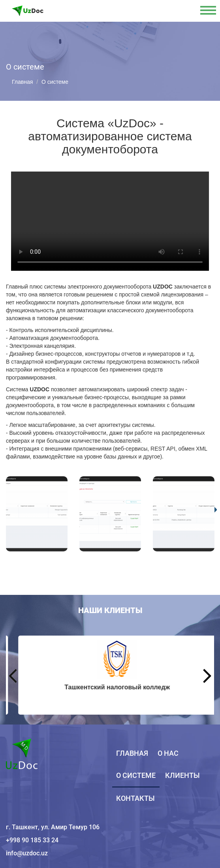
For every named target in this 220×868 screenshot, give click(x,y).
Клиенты (182, 775)
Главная (22, 82)
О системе (136, 775)
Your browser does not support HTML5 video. (110, 221)
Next (207, 676)
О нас (168, 753)
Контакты (135, 798)
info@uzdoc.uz (27, 853)
